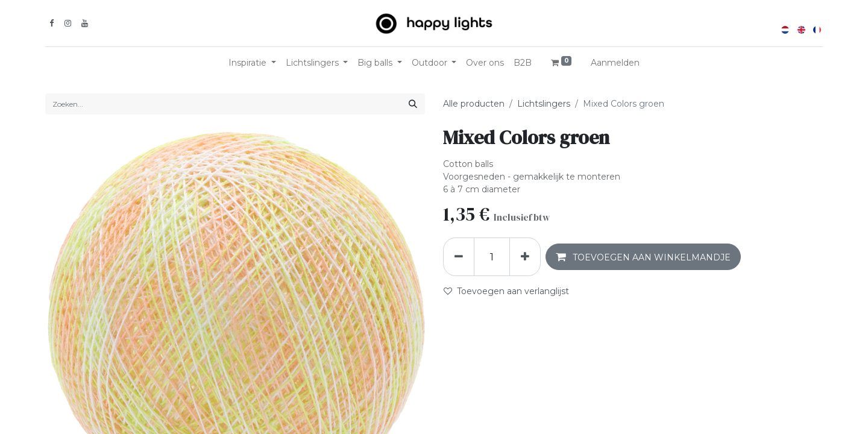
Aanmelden (615, 63)
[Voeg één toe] (525, 257)
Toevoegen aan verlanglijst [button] (506, 291)
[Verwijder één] (459, 257)
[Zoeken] (413, 104)
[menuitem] (485, 63)
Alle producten (474, 104)
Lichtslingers (544, 104)
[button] (643, 257)
